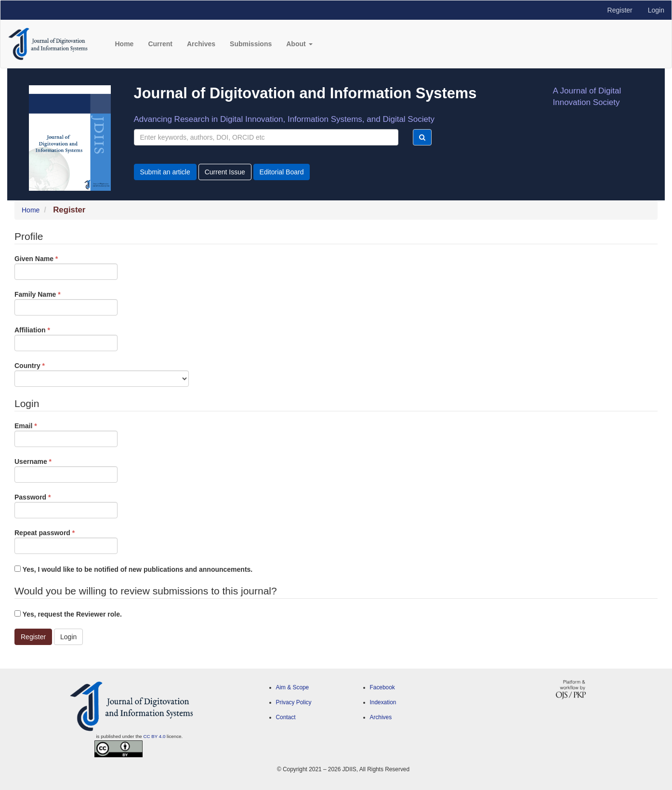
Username (66, 470)
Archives (201, 44)
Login (656, 10)
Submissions (251, 44)
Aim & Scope (293, 687)
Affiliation (66, 338)
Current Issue (225, 172)
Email (66, 434)
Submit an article (165, 172)
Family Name (66, 303)
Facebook (382, 687)
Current (160, 44)
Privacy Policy (294, 702)
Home (124, 44)
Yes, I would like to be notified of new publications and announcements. (133, 569)
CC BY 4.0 (155, 736)
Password (66, 505)
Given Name (66, 267)
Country (102, 374)
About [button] (299, 44)
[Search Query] (266, 137)
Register (620, 10)
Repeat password (66, 541)
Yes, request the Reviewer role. (68, 614)
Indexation (383, 702)
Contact (286, 717)
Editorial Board (282, 172)
